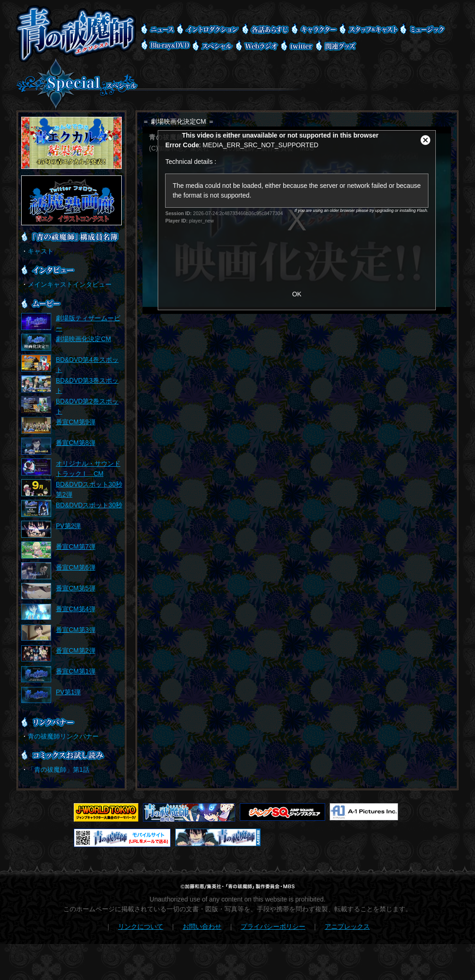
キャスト (41, 251)
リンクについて (141, 926)
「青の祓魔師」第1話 (59, 770)
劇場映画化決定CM (83, 339)
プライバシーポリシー (273, 926)
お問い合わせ (202, 926)
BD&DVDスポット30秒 (89, 505)
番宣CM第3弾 (76, 630)
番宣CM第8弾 (76, 443)
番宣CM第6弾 (76, 567)
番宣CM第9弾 (76, 422)
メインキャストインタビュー (70, 284)
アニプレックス (347, 926)
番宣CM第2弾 (76, 650)
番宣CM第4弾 (76, 609)
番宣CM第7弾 (76, 547)
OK (297, 294)
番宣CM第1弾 (76, 671)
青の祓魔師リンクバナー (63, 736)
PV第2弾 (68, 526)
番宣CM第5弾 (76, 588)
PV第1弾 (68, 692)
